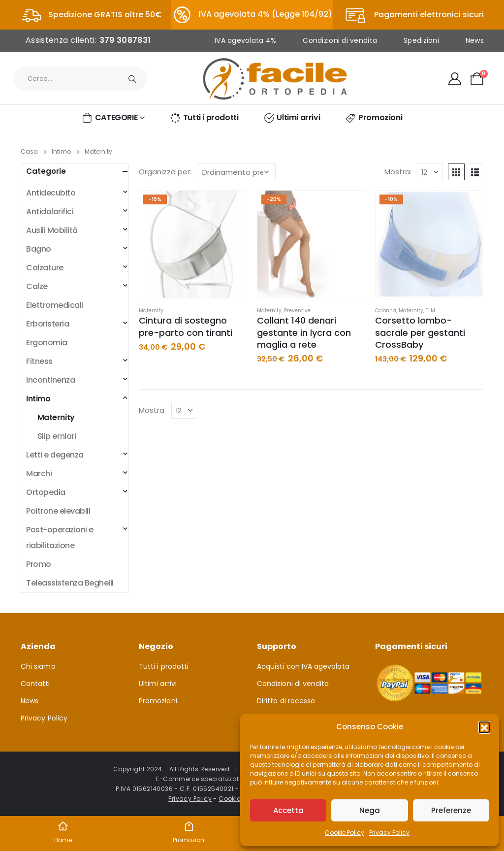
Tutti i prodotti (204, 118)
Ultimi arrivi (291, 118)
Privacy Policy (389, 833)
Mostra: (398, 172)
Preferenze (451, 810)
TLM (430, 311)
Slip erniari (57, 436)
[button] (484, 727)
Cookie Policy (345, 833)
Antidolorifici (50, 212)
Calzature (45, 268)
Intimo (38, 399)
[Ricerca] (132, 79)
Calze (37, 286)
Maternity (151, 311)
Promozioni (373, 118)
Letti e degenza (55, 455)
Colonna (386, 311)
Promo (39, 564)
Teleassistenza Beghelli (70, 583)
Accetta (288, 810)
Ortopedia (46, 492)
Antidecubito (51, 193)
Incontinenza (50, 380)
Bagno (39, 249)
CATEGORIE (109, 118)
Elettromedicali (55, 305)
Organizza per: (165, 172)
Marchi (39, 474)
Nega (370, 810)
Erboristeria (47, 324)
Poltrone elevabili (58, 511)
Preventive (297, 311)
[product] (193, 244)
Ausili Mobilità (52, 230)
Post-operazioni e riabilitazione (60, 538)
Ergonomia (47, 343)
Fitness (39, 361)
